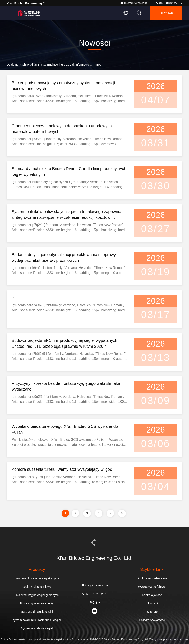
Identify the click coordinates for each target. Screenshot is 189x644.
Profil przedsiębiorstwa (152, 578)
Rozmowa (166, 13)
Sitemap (152, 612)
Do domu (13, 65)
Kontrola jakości (152, 595)
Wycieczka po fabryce (152, 587)
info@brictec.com (133, 3)
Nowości (152, 603)
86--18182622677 (169, 3)
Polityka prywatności (152, 620)
